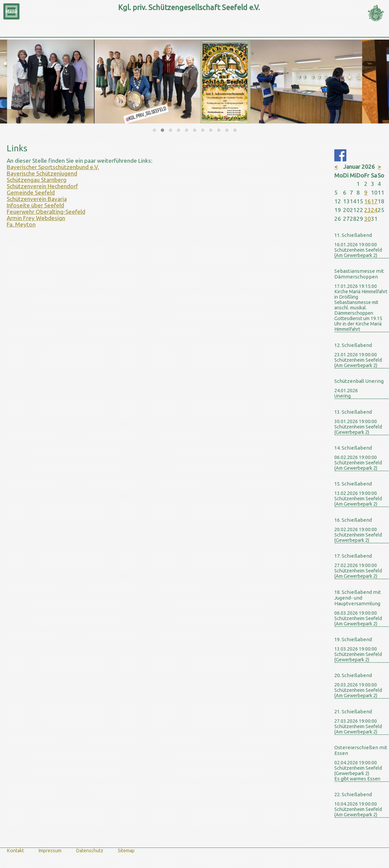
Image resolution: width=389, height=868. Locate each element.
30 (368, 219)
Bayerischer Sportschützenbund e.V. (53, 167)
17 (374, 201)
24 (374, 210)
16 (368, 201)
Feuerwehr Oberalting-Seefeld (46, 212)
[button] (154, 130)
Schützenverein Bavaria (37, 199)
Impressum (50, 851)
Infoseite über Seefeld (35, 205)
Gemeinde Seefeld (31, 192)
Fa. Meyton (21, 224)
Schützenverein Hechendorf (42, 186)
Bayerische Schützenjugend (42, 173)
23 (368, 210)
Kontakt (15, 851)
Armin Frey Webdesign (36, 218)
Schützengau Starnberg (37, 180)
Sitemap (126, 851)
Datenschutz (90, 851)
